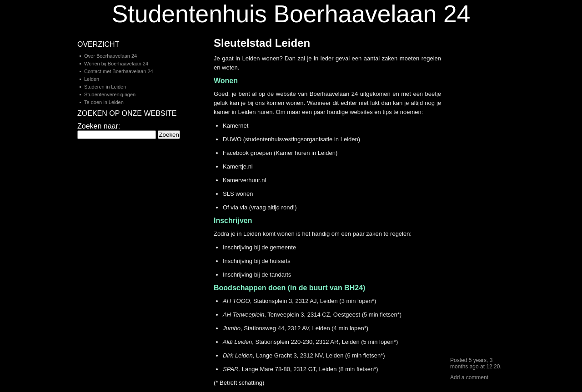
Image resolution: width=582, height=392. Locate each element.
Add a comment (469, 377)
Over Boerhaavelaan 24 (110, 56)
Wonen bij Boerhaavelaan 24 (116, 64)
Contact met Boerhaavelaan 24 (119, 71)
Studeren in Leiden (105, 87)
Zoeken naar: (99, 126)
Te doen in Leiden (104, 102)
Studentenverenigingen (110, 94)
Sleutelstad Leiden (262, 43)
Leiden (92, 79)
